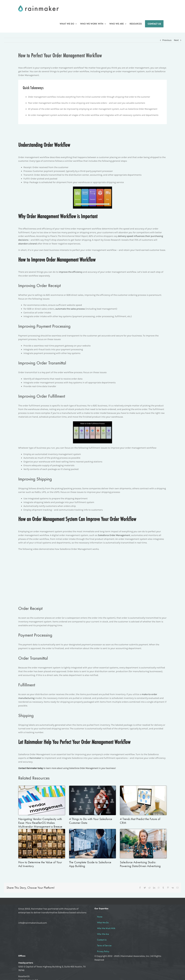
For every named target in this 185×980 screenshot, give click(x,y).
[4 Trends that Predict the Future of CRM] (143, 801)
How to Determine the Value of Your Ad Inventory (40, 865)
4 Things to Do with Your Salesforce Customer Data (91, 821)
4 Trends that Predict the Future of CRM (140, 821)
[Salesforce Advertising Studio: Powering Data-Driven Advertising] (143, 844)
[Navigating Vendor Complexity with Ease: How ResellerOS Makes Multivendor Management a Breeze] (42, 801)
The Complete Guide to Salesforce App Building (90, 865)
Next (176, 40)
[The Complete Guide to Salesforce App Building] (92, 844)
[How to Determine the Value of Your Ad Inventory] (42, 844)
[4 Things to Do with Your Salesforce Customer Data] (92, 801)
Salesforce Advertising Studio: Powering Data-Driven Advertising (140, 865)
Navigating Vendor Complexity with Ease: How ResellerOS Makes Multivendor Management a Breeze (40, 823)
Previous (167, 40)
